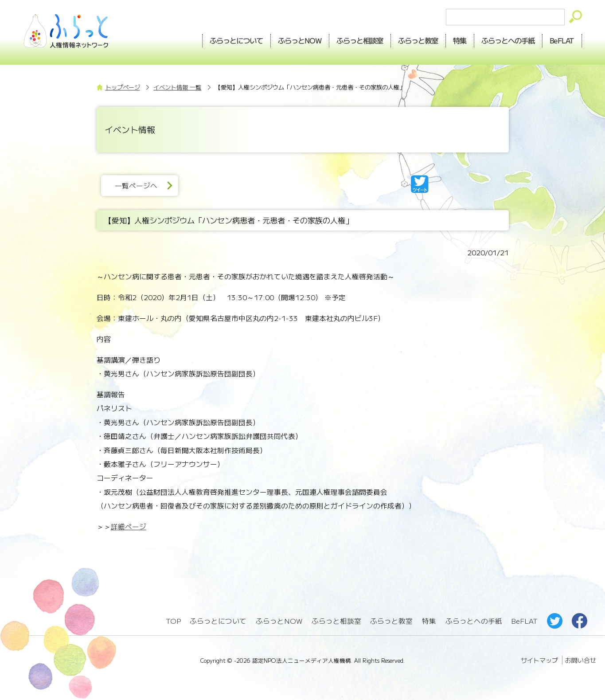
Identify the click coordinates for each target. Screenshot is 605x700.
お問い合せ (581, 660)
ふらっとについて (237, 40)
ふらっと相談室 (336, 621)
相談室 (360, 40)
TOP (173, 621)
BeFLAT (562, 40)
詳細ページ (129, 526)
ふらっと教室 (391, 621)
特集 (460, 40)
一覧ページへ (136, 186)
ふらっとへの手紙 (474, 621)
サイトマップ (539, 660)
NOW (300, 40)
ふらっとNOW (279, 621)
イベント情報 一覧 (177, 87)
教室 (418, 40)
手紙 (508, 40)
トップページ (123, 87)
